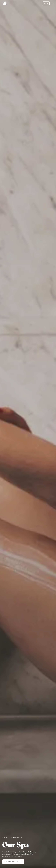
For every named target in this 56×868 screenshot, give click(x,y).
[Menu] (52, 4)
